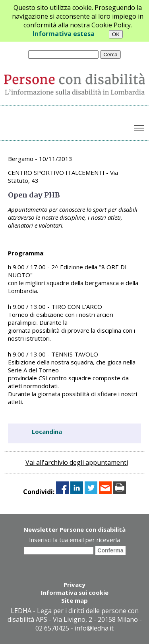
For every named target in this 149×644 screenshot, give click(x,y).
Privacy (74, 585)
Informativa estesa (64, 34)
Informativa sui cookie (75, 592)
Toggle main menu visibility (140, 126)
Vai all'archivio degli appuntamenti (77, 462)
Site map (74, 600)
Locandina (47, 431)
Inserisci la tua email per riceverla (74, 540)
